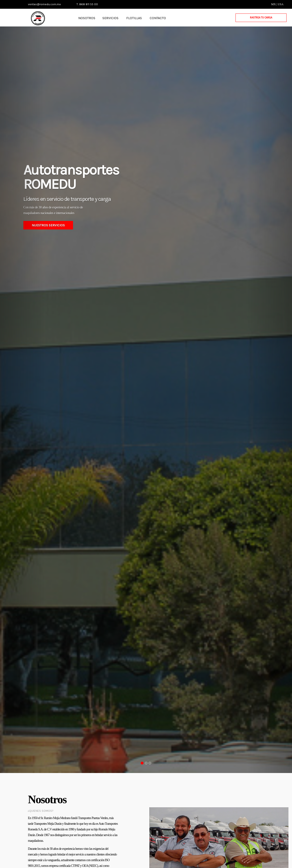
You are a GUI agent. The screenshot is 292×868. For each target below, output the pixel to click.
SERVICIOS (110, 18)
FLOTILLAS (134, 18)
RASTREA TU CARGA (261, 18)
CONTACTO (158, 18)
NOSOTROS (87, 18)
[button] (22, 400)
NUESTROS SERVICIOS (48, 225)
